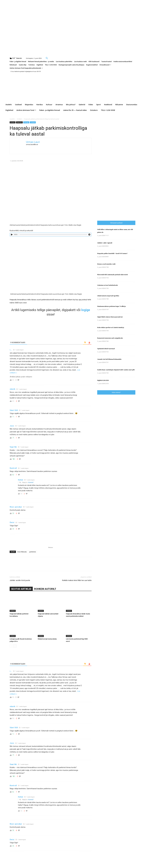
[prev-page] (11, 646)
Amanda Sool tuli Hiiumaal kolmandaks (109, 359)
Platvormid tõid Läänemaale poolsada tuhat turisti (113, 275)
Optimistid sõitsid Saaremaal (106, 349)
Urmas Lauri (33, 142)
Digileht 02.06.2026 (103, 380)
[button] (47, 58)
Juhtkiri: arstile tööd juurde (20, 580)
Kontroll (31, 482)
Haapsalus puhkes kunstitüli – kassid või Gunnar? (112, 253)
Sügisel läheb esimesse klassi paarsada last (110, 317)
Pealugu (26, 122)
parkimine (33, 552)
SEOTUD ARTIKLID (21, 589)
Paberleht (19, 122)
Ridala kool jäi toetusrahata (47, 639)
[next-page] (15, 646)
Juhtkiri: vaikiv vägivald (105, 243)
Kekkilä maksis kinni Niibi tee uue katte (77, 580)
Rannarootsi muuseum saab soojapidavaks (110, 338)
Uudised (33, 122)
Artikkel (19, 119)
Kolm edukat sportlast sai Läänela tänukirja (111, 327)
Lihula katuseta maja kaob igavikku (108, 296)
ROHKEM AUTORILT (45, 589)
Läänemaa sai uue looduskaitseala (107, 285)
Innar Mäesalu (22, 552)
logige (86, 310)
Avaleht (12, 119)
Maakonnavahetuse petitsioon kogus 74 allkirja (111, 306)
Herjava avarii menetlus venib (106, 264)
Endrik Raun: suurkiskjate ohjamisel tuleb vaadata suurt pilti (116, 370)
